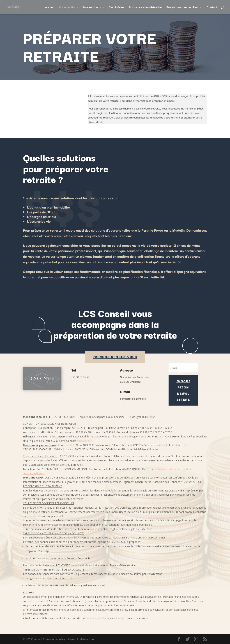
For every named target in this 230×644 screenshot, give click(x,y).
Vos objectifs (67, 7)
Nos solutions (92, 7)
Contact (212, 7)
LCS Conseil (33, 639)
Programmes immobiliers (182, 7)
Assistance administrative (145, 7)
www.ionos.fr (85, 441)
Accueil (50, 7)
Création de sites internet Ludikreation (68, 639)
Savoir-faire (116, 7)
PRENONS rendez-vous (115, 357)
